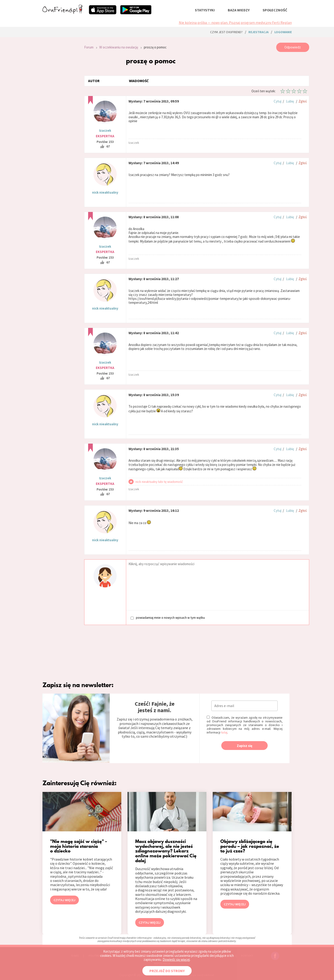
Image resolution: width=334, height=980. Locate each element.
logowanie (283, 32)
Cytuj (278, 101)
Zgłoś (303, 101)
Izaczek (105, 130)
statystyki (205, 10)
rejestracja (259, 32)
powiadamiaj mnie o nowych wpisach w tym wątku (168, 618)
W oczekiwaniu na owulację (119, 47)
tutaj (224, 732)
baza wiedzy (239, 10)
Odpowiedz (293, 47)
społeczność (275, 10)
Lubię (290, 101)
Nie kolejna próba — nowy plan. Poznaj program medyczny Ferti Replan (235, 22)
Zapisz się (245, 746)
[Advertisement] (60, 105)
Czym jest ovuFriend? (226, 32)
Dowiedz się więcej (176, 959)
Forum (89, 47)
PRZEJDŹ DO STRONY (167, 971)
